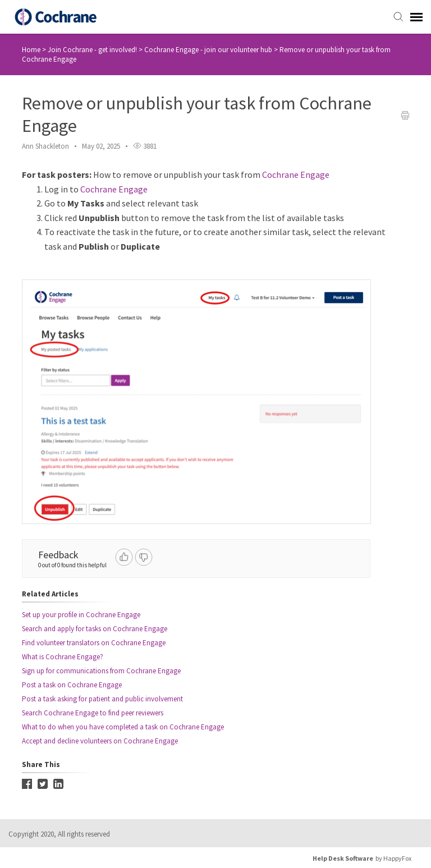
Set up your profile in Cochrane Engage (81, 615)
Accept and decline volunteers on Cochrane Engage (100, 741)
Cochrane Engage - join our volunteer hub (209, 50)
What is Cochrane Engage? (63, 657)
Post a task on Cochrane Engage (72, 685)
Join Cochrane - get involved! (93, 50)
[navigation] (416, 17)
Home (31, 50)
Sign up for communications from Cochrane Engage (101, 671)
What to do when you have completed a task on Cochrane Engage (123, 727)
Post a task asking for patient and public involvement (102, 699)
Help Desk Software (343, 858)
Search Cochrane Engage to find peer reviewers (93, 713)
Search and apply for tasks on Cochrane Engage (95, 629)
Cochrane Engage (296, 174)
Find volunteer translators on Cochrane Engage (94, 643)
